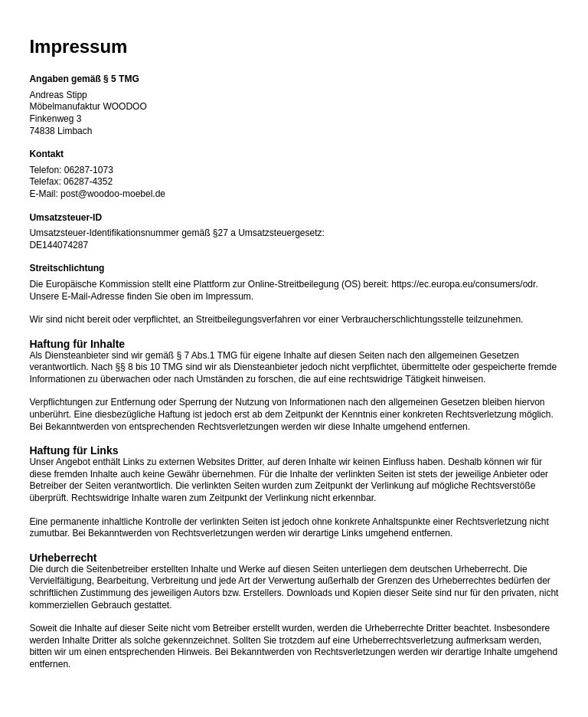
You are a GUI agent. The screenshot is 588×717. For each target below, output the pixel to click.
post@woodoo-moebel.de (113, 194)
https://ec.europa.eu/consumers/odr (463, 284)
